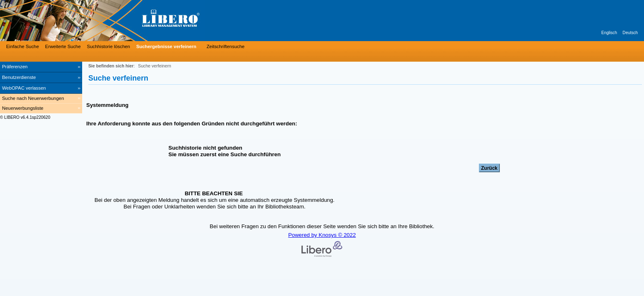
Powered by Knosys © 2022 (322, 235)
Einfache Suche (23, 46)
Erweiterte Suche (63, 46)
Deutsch (630, 33)
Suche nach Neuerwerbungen (33, 98)
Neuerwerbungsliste (23, 108)
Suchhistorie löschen (109, 46)
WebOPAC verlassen (24, 88)
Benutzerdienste (19, 77)
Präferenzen (15, 67)
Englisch (609, 33)
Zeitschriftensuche (225, 46)
